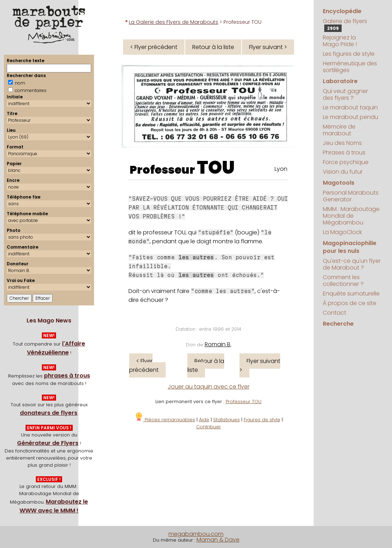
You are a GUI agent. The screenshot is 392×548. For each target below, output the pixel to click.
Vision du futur (343, 172)
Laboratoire (340, 81)
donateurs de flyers (49, 413)
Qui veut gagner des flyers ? (345, 94)
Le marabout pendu (350, 117)
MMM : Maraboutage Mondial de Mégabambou (351, 216)
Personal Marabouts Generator (351, 196)
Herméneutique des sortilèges (350, 67)
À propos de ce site (350, 303)
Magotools (339, 183)
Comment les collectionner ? (343, 281)
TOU (216, 168)
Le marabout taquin (350, 107)
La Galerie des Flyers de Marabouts (173, 22)
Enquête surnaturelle (351, 294)
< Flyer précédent (154, 47)
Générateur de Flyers (48, 443)
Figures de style (262, 420)
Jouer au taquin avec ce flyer (209, 387)
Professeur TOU (244, 401)
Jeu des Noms (342, 143)
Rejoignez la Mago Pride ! (340, 41)
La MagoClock (342, 232)
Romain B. (218, 344)
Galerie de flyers (345, 25)
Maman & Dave (218, 540)
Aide (204, 420)
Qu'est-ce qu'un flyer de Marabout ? (352, 264)
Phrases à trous (344, 153)
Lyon (281, 169)
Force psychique (346, 162)
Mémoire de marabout (339, 130)
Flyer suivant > (268, 47)
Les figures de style (349, 54)
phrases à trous (67, 376)
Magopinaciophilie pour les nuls (350, 247)
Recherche (338, 324)
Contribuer (209, 427)
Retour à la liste (213, 47)
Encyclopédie (342, 11)
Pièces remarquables (165, 420)
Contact (335, 313)
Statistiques (227, 420)
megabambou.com (196, 534)
